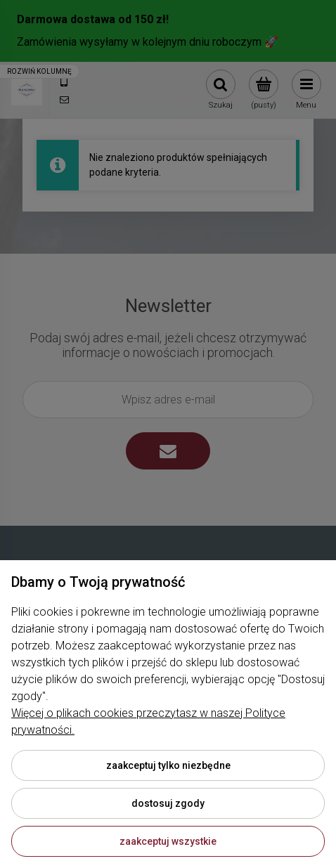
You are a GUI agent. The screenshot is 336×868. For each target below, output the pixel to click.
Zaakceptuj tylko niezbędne (168, 765)
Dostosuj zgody (168, 803)
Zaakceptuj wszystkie (168, 841)
